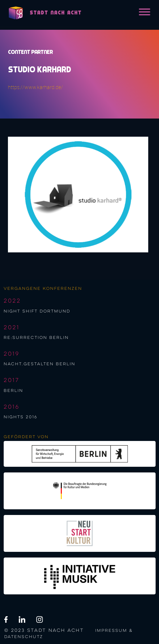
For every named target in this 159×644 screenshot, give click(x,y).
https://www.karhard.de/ (35, 87)
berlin (13, 391)
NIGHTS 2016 (21, 417)
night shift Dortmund (37, 311)
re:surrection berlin (36, 338)
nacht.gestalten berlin (40, 364)
